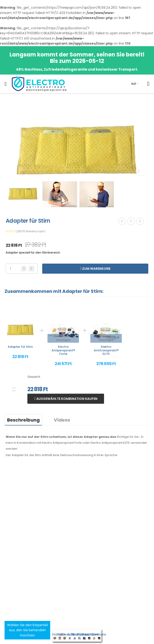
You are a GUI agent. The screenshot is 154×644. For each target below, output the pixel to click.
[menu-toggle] (6, 84)
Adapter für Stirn (20, 347)
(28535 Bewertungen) (30, 231)
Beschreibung (23, 420)
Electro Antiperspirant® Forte (63, 350)
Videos (62, 420)
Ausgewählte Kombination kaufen (67, 399)
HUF (134, 84)
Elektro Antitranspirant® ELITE (106, 350)
